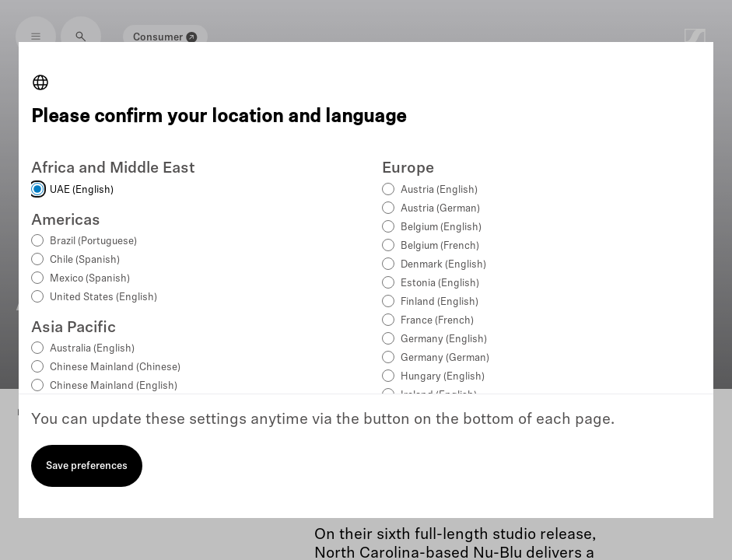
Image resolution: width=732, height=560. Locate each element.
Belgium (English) (441, 227)
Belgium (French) (440, 246)
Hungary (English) (443, 377)
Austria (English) (439, 190)
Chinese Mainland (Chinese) (115, 367)
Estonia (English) (440, 283)
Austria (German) (440, 209)
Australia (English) (92, 349)
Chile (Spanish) (85, 260)
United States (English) (103, 297)
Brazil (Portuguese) (93, 241)
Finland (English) (440, 302)
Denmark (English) (443, 265)
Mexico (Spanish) (90, 279)
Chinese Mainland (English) (114, 386)
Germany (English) (444, 339)
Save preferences (87, 466)
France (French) (437, 321)
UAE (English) (82, 190)
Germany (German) (445, 358)
